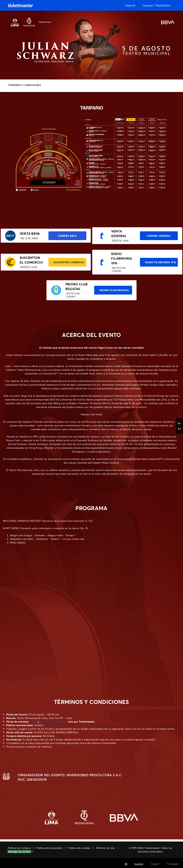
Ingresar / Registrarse (157, 5)
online (33, 722)
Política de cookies (79, 848)
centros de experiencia (54, 722)
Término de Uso (105, 848)
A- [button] (180, 423)
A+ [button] (180, 429)
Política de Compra (19, 848)
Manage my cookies (19, 852)
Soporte (130, 5)
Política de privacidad (49, 848)
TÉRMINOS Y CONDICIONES (25, 85)
